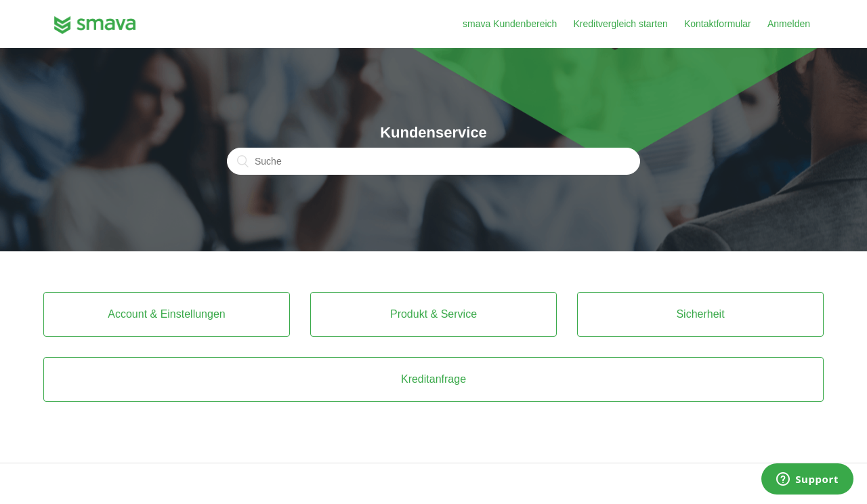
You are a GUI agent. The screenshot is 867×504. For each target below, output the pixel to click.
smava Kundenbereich (510, 24)
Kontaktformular (718, 24)
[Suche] (433, 161)
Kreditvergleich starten (620, 24)
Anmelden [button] (789, 24)
